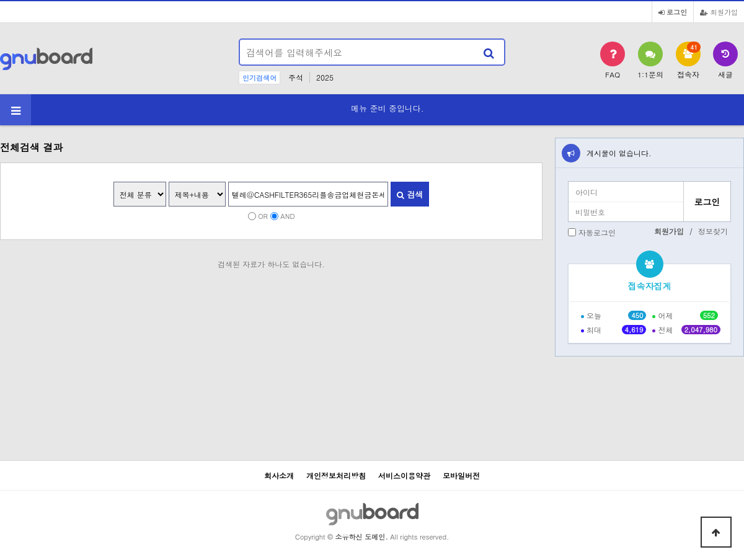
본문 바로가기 (0, 0)
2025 (325, 77)
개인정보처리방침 (336, 475)
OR (263, 216)
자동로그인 (597, 232)
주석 (296, 77)
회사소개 (279, 475)
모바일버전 (461, 475)
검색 (410, 194)
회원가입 (719, 12)
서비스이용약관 (404, 475)
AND (287, 216)
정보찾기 (713, 231)
